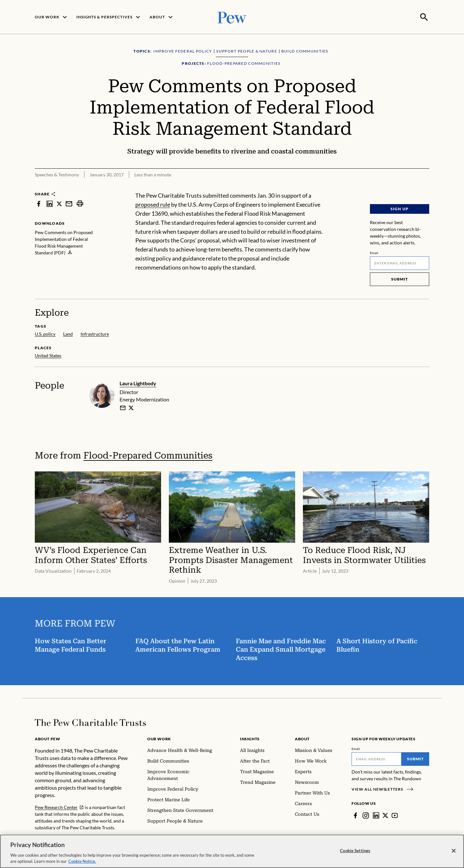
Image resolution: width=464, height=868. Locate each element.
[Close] (454, 851)
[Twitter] (385, 815)
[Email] (400, 262)
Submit (400, 278)
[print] (80, 203)
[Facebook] (355, 815)
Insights (250, 738)
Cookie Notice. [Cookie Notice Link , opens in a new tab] (82, 861)
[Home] (90, 722)
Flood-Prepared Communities (148, 455)
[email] (123, 407)
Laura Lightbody (138, 383)
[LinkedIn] (376, 815)
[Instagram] (366, 815)
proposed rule (153, 204)
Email (374, 252)
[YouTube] (395, 815)
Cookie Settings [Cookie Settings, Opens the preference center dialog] (355, 851)
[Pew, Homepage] (232, 17)
